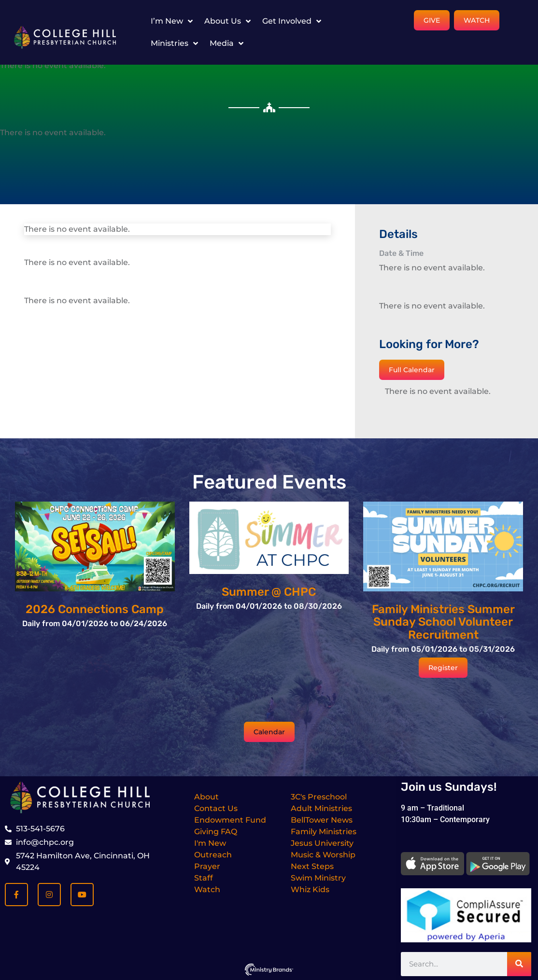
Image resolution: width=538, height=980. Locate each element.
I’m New (172, 21)
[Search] (519, 964)
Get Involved (292, 21)
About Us (227, 21)
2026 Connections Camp (95, 609)
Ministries (174, 43)
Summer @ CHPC (269, 592)
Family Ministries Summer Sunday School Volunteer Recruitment (443, 622)
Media (227, 43)
